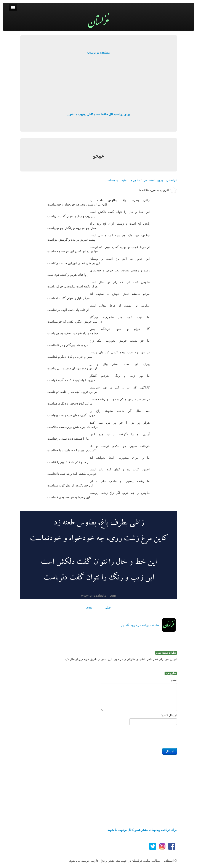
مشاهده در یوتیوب (98, 52)
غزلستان (172, 180)
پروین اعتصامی (153, 180)
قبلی (108, 607)
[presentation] (144, 735)
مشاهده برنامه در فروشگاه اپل (140, 625)
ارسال (170, 751)
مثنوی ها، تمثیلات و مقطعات (122, 180)
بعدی (89, 607)
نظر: (174, 680)
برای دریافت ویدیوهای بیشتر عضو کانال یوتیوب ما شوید (142, 830)
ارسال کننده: (169, 715)
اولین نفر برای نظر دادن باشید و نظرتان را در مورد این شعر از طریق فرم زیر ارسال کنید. (120, 659)
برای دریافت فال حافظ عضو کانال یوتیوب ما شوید (98, 114)
